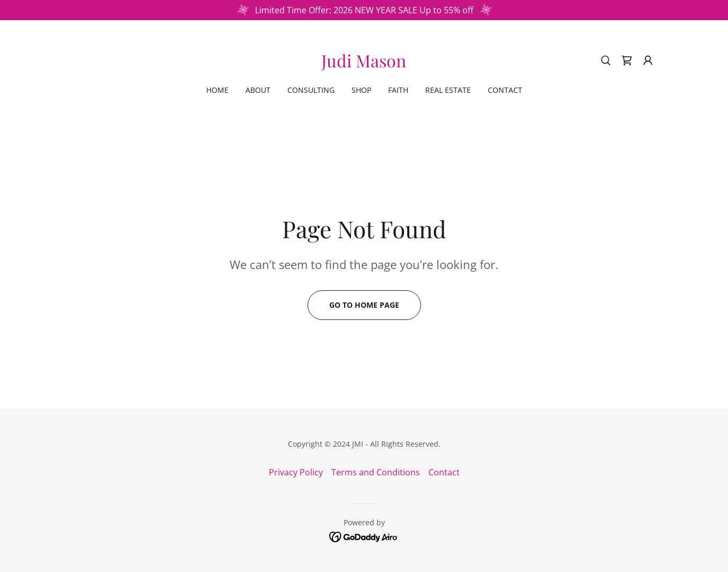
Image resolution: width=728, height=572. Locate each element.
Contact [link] (505, 90)
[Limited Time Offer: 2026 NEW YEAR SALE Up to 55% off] (364, 10)
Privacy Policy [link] (296, 472)
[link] (364, 64)
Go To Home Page (364, 305)
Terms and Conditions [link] (376, 472)
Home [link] (217, 90)
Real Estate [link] (448, 90)
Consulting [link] (311, 90)
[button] (648, 60)
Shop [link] (361, 90)
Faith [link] (398, 90)
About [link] (258, 90)
